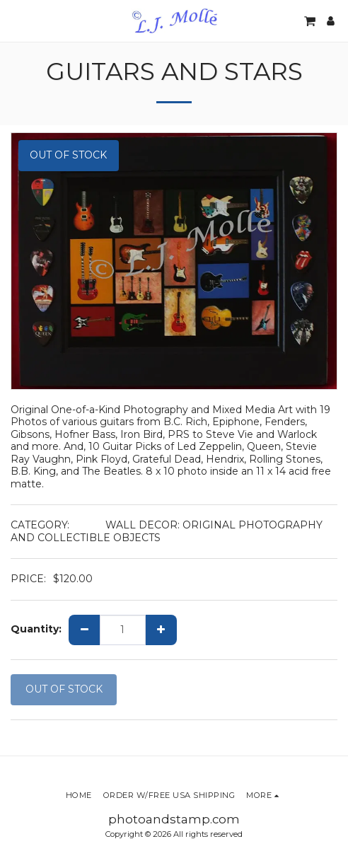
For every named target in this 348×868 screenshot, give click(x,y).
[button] (16, 21)
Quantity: (36, 629)
